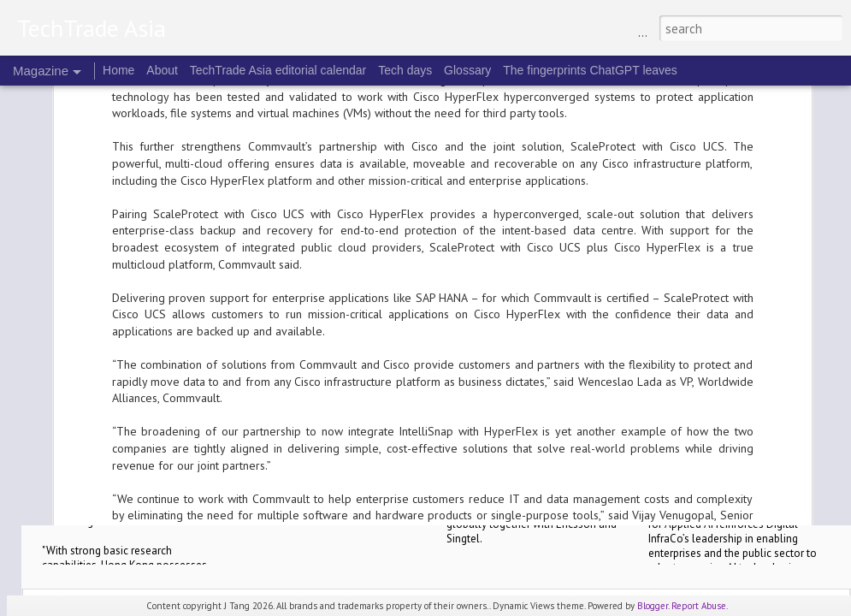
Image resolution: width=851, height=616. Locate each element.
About (162, 70)
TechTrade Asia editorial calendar (278, 70)
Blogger (653, 606)
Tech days (405, 70)
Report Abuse (699, 606)
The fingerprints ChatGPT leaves (590, 70)
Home (118, 70)
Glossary (467, 70)
